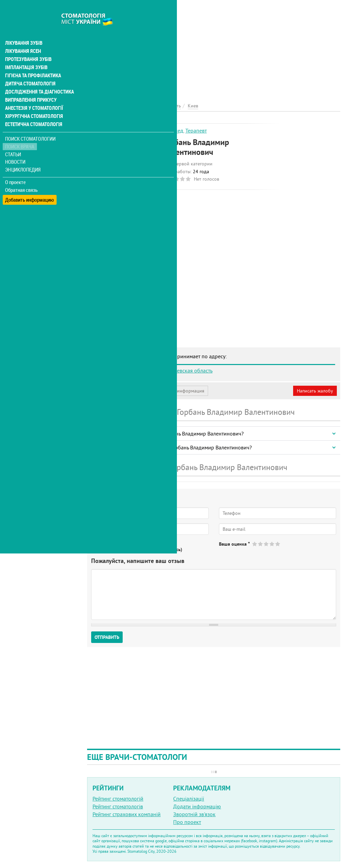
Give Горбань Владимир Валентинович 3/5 (267, 544)
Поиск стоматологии (30, 124)
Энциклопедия (23, 155)
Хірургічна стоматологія (33, 102)
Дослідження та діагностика (38, 77)
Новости (16, 148)
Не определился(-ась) (159, 549)
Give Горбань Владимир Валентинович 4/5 (272, 544)
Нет (122, 549)
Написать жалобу (315, 391)
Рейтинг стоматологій (118, 799)
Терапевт (196, 130)
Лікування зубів (24, 28)
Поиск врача (20, 132)
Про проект (187, 822)
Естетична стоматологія (33, 110)
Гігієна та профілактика (33, 61)
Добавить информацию (30, 183)
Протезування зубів (28, 45)
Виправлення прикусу (30, 85)
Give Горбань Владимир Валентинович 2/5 (261, 544)
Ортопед (173, 130)
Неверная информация (180, 391)
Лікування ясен (23, 37)
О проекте (16, 168)
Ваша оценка (234, 544)
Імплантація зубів (26, 53)
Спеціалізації (189, 799)
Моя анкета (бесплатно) (119, 391)
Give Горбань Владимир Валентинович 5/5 (278, 544)
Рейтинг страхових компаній (127, 814)
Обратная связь (22, 176)
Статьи (14, 140)
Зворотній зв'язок (194, 814)
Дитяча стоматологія (29, 69)
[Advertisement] (214, 47)
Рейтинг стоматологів (118, 806)
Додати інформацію (197, 806)
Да (104, 549)
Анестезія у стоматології (33, 94)
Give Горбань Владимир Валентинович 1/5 (255, 544)
